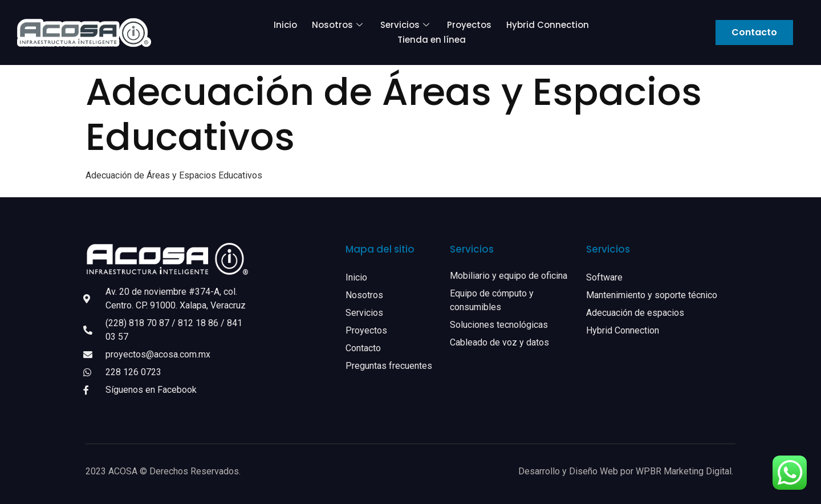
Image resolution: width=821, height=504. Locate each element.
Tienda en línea (432, 40)
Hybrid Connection (548, 25)
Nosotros (339, 25)
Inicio (285, 25)
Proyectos (469, 25)
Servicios (406, 25)
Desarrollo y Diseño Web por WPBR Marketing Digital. (627, 471)
